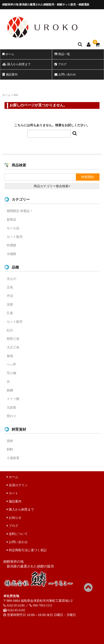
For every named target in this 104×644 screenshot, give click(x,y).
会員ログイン (17, 485)
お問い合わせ (65, 74)
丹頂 (10, 296)
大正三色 (13, 347)
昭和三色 (13, 339)
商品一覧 (62, 54)
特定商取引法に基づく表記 (27, 550)
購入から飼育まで (17, 64)
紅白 (10, 330)
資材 (10, 441)
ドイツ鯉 (13, 399)
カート (12, 493)
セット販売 (15, 237)
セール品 (13, 228)
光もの (11, 279)
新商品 (11, 219)
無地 (10, 356)
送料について (17, 534)
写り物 (11, 373)
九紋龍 (11, 407)
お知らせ (14, 518)
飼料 (10, 449)
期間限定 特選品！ (20, 211)
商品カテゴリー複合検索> (52, 186)
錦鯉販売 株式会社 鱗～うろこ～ (51, 40)
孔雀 (10, 313)
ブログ (61, 64)
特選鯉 (11, 245)
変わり (11, 416)
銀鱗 (10, 390)
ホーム (8, 54)
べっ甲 (11, 364)
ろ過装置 (13, 458)
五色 (10, 287)
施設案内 (10, 74)
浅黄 (10, 304)
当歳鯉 (11, 254)
